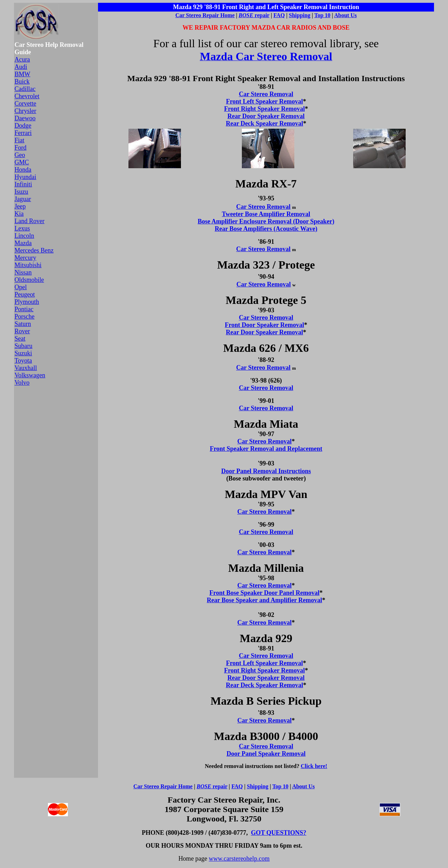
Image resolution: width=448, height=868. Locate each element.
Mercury (26, 258)
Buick (22, 81)
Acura (22, 59)
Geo (20, 155)
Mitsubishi (28, 265)
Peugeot (25, 294)
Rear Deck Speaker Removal (264, 123)
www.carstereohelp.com (239, 859)
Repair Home (218, 15)
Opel (21, 287)
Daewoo (25, 118)
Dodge (23, 126)
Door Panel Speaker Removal (266, 754)
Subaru (24, 346)
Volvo (22, 383)
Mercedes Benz (34, 250)
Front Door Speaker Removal (264, 325)
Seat (20, 339)
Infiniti (23, 184)
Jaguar (23, 199)
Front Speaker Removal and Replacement (266, 449)
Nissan (23, 272)
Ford (21, 148)
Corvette (26, 104)
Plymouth (27, 302)
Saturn (23, 324)
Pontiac (24, 309)
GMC (22, 162)
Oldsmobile (29, 280)
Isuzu (22, 192)
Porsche (25, 316)
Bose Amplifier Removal (277, 214)
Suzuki (23, 353)
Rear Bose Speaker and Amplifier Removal (265, 600)
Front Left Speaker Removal (265, 101)
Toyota (23, 361)
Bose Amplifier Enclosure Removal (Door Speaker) (266, 221)
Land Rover (30, 221)
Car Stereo (188, 15)
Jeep (20, 206)
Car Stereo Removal (266, 94)
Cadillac (25, 89)
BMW (23, 74)
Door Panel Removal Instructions (266, 471)
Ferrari (23, 133)
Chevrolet (27, 96)
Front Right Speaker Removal (264, 109)
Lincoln (24, 236)
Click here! (314, 766)
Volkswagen (30, 375)
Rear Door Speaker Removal (266, 116)
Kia (19, 214)
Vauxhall (26, 368)
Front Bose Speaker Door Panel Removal (264, 593)
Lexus (22, 228)
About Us (345, 15)
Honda (23, 170)
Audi (21, 67)
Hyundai (26, 177)
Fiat (20, 140)
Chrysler (26, 111)
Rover (22, 331)
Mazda (23, 243)
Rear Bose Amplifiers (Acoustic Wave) (266, 229)
